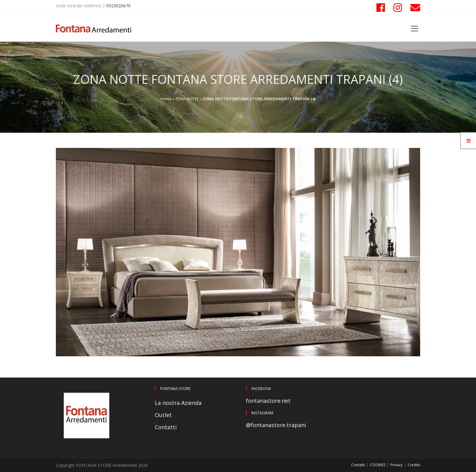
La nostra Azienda (178, 403)
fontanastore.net (268, 401)
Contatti (166, 427)
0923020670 (118, 6)
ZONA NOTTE (187, 99)
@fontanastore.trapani (276, 425)
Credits (414, 465)
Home (166, 99)
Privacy (396, 465)
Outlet (163, 415)
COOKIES (378, 465)
